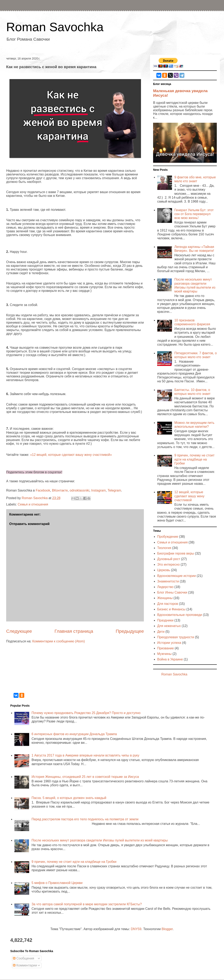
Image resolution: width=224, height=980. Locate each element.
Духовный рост (169, 559)
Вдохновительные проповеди (180, 615)
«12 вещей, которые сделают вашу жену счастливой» (71, 455)
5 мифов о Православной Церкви (57, 883)
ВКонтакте (60, 490)
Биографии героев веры (176, 553)
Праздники (165, 620)
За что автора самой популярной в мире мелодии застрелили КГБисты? (87, 904)
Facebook (43, 490)
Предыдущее (130, 631)
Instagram (99, 490)
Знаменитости (168, 581)
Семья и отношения (33, 504)
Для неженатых (169, 626)
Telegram (114, 490)
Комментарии (25, 965)
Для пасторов (168, 604)
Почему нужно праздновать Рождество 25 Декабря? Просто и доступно (86, 713)
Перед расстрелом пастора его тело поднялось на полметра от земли (85, 819)
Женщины (165, 598)
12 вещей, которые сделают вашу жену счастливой (189, 496)
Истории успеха (169, 643)
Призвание (166, 648)
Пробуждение (168, 537)
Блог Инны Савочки (172, 592)
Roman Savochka (55, 27)
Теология (164, 548)
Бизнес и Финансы (171, 609)
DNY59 (136, 929)
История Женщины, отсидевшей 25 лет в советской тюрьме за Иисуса (85, 777)
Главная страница (74, 631)
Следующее (19, 631)
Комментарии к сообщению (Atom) (59, 641)
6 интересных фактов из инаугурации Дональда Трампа (74, 734)
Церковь (164, 570)
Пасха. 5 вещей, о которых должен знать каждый (69, 798)
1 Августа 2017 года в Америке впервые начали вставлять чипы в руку (85, 755)
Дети (161, 632)
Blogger (167, 929)
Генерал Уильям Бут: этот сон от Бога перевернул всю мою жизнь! (194, 214)
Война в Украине (170, 659)
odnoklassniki (80, 490)
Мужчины (164, 654)
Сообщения (24, 958)
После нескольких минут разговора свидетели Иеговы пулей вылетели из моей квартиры (100, 840)
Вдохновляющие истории (177, 576)
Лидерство (165, 587)
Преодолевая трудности (176, 637)
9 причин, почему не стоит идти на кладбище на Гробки (194, 459)
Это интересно (168, 565)
